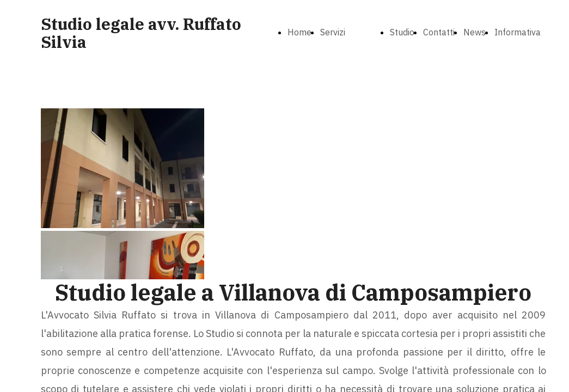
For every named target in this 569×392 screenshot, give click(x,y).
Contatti (439, 32)
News (475, 32)
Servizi (333, 32)
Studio (402, 32)
